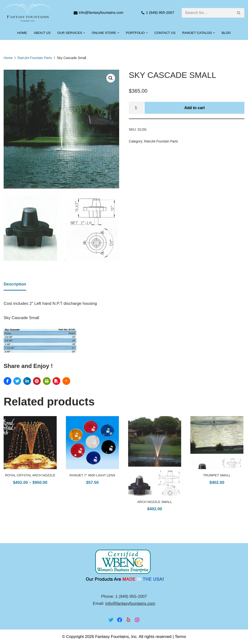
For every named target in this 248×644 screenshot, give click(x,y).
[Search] (208, 13)
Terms (181, 637)
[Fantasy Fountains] (28, 13)
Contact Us (165, 33)
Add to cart (194, 108)
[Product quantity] (136, 108)
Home (22, 33)
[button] (84, 33)
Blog (226, 33)
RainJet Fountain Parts (35, 58)
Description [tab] (15, 284)
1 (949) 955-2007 (160, 12)
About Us (42, 33)
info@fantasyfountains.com (101, 12)
